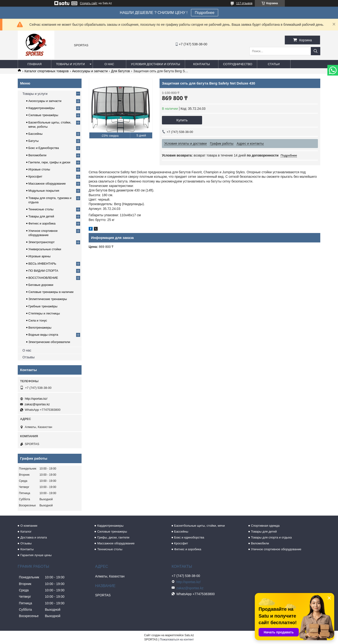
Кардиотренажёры (41, 108)
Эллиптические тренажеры (48, 299)
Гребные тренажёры (43, 306)
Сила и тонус (38, 320)
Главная (35, 64)
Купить (182, 120)
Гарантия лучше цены (36, 555)
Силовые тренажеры (112, 532)
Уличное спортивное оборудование (276, 549)
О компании (29, 526)
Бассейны (35, 134)
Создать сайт (89, 3)
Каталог (26, 532)
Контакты (202, 64)
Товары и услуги (70, 64)
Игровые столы (39, 169)
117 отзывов (244, 3)
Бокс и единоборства (189, 537)
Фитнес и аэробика (42, 223)
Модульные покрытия (44, 191)
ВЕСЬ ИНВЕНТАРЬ (42, 264)
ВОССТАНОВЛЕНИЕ (43, 278)
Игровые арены (39, 256)
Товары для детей (41, 216)
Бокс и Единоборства (44, 148)
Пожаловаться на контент (177, 640)
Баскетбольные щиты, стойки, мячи (199, 526)
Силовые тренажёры (43, 115)
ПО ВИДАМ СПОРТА (43, 271)
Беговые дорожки (41, 285)
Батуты (33, 141)
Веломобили (37, 155)
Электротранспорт (41, 242)
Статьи (274, 64)
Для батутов (120, 71)
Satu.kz (189, 635)
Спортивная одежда (265, 526)
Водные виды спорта (43, 335)
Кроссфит (35, 176)
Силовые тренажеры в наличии (51, 292)
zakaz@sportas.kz (37, 404)
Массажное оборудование (47, 184)
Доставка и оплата (34, 537)
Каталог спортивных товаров (46, 71)
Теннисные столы (41, 209)
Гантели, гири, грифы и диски (49, 162)
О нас (109, 64)
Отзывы (28, 357)
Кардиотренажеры (110, 526)
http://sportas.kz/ (36, 399)
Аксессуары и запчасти (90, 71)
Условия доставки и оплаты (156, 64)
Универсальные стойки (45, 249)
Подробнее (205, 13)
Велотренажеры (40, 328)
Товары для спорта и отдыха (271, 537)
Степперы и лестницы (44, 313)
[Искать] (316, 51)
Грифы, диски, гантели (113, 537)
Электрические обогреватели (49, 342)
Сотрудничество (238, 64)
